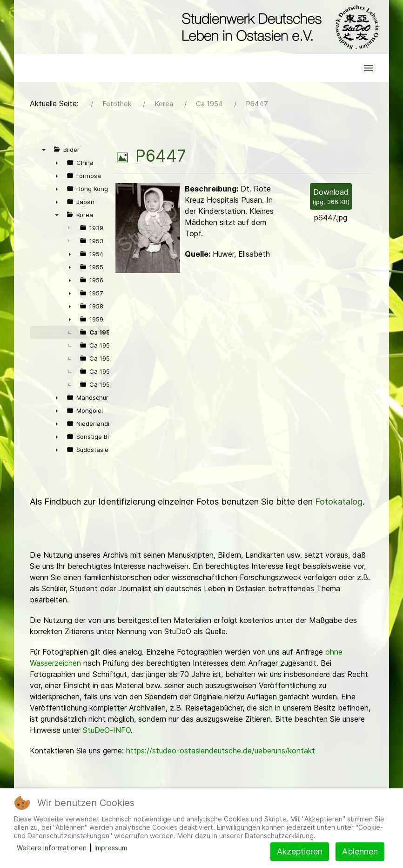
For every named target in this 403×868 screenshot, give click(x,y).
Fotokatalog (339, 502)
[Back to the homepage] (279, 27)
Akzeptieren (300, 851)
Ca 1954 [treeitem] (102, 332)
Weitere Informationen (52, 848)
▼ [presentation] (44, 150)
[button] (369, 68)
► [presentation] (57, 163)
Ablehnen (360, 851)
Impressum (111, 848)
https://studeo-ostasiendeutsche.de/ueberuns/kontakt (221, 751)
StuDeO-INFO (107, 730)
